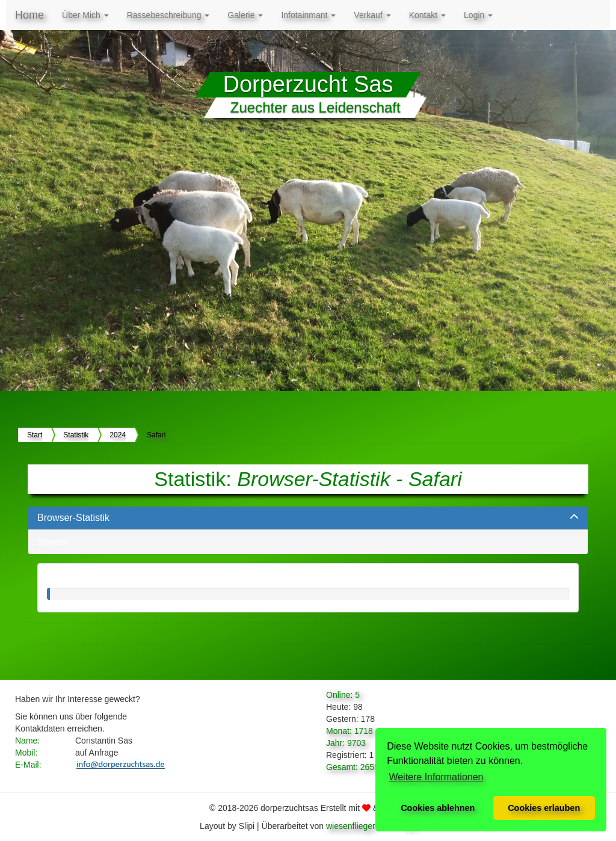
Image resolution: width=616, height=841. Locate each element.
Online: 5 (343, 695)
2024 (118, 435)
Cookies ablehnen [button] (438, 808)
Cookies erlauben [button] (544, 808)
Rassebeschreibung (168, 15)
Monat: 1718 (350, 731)
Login (478, 15)
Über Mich (85, 15)
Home (29, 15)
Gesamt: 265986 (357, 767)
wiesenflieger (351, 826)
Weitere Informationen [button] (436, 777)
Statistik (76, 435)
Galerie (245, 15)
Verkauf (372, 15)
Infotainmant (308, 15)
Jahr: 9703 (346, 743)
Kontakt (427, 15)
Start (35, 435)
